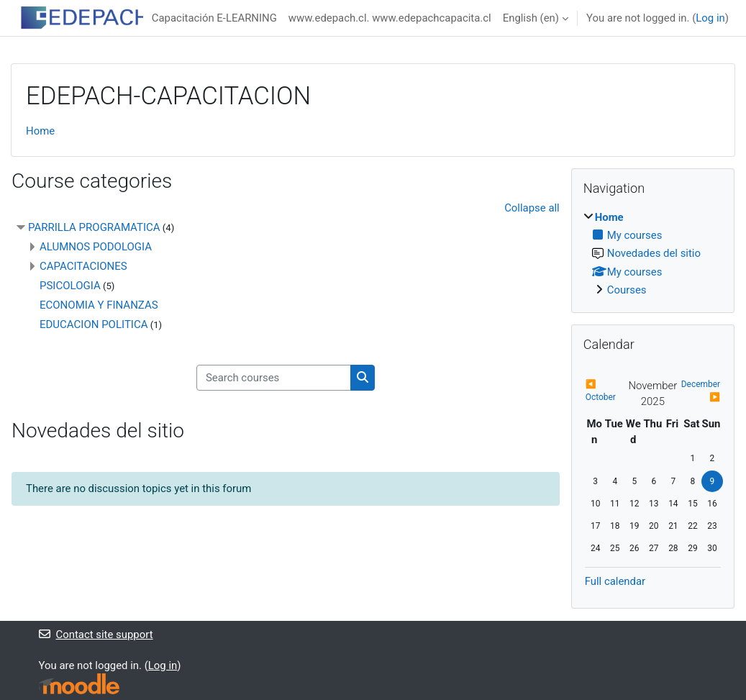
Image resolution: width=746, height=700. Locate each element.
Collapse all (532, 208)
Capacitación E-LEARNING (214, 18)
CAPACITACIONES (83, 266)
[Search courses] (274, 378)
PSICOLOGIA (70, 286)
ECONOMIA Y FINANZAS (99, 305)
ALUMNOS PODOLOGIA (96, 247)
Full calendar (615, 581)
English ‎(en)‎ (531, 18)
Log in (710, 18)
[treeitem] (653, 254)
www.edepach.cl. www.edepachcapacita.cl (390, 18)
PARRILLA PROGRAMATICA (94, 227)
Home (40, 131)
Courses (627, 290)
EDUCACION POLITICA (94, 324)
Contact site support (96, 635)
